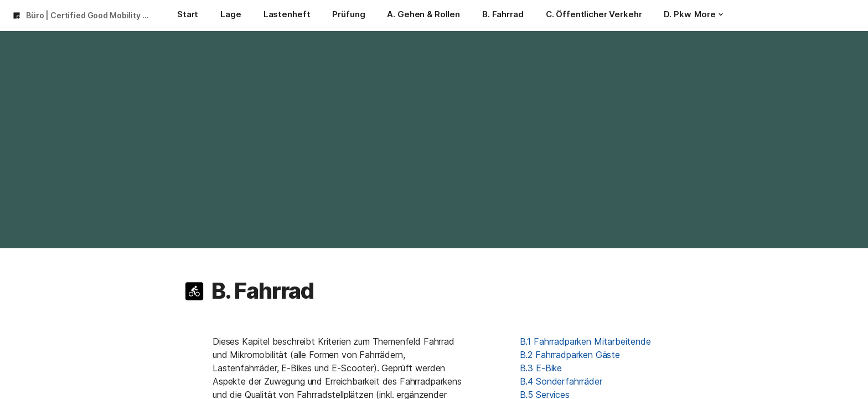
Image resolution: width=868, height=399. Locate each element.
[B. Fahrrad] (503, 16)
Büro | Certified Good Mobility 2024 (91, 15)
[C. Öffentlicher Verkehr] (594, 16)
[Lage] (231, 16)
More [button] (709, 14)
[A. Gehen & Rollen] (423, 16)
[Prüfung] (348, 16)
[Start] (188, 16)
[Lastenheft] (287, 16)
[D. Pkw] (677, 16)
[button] (194, 291)
